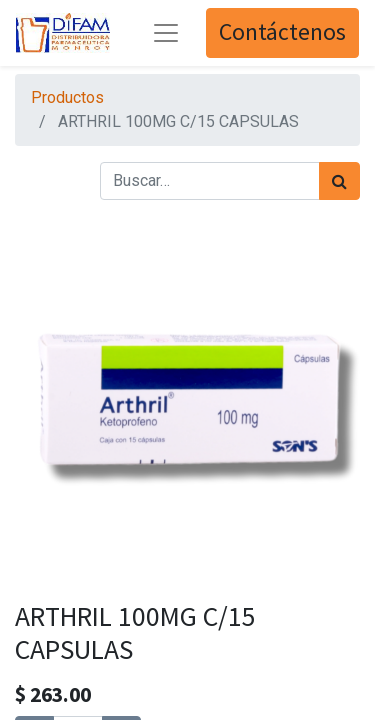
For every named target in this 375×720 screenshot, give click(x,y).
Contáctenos (282, 32)
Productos (67, 97)
